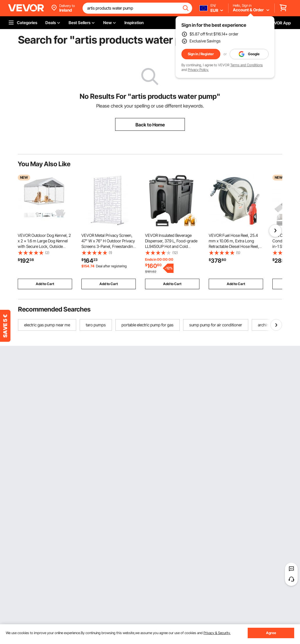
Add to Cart (45, 284)
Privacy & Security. (217, 633)
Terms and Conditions (247, 65)
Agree (271, 633)
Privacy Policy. (198, 70)
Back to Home (150, 125)
